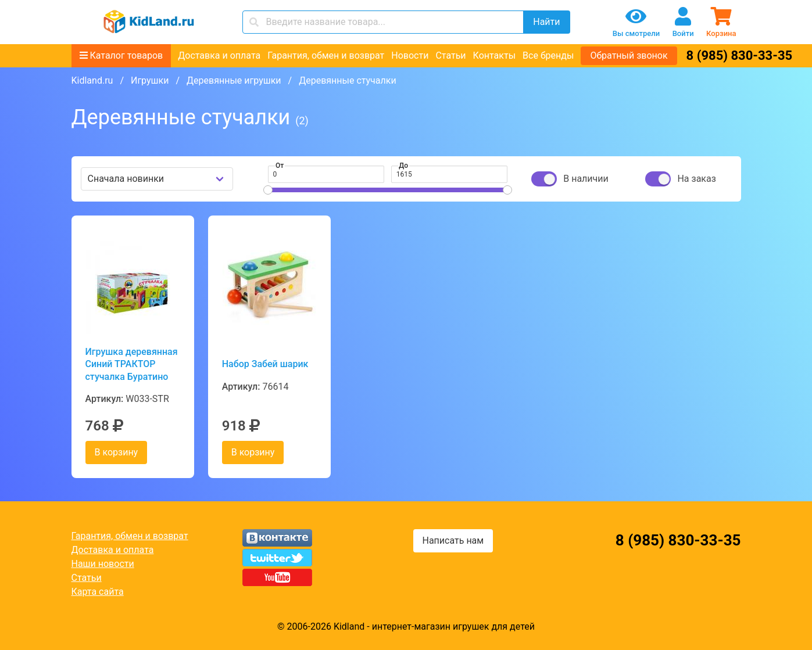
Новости (410, 55)
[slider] (268, 190)
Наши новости (103, 564)
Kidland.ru (92, 80)
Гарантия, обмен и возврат (326, 55)
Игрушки (150, 80)
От (280, 166)
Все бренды (548, 55)
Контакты (494, 55)
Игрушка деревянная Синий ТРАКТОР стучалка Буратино (132, 364)
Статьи (450, 55)
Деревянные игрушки (234, 80)
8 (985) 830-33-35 (740, 55)
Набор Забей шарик (265, 364)
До (403, 166)
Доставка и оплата (219, 55)
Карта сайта (98, 592)
